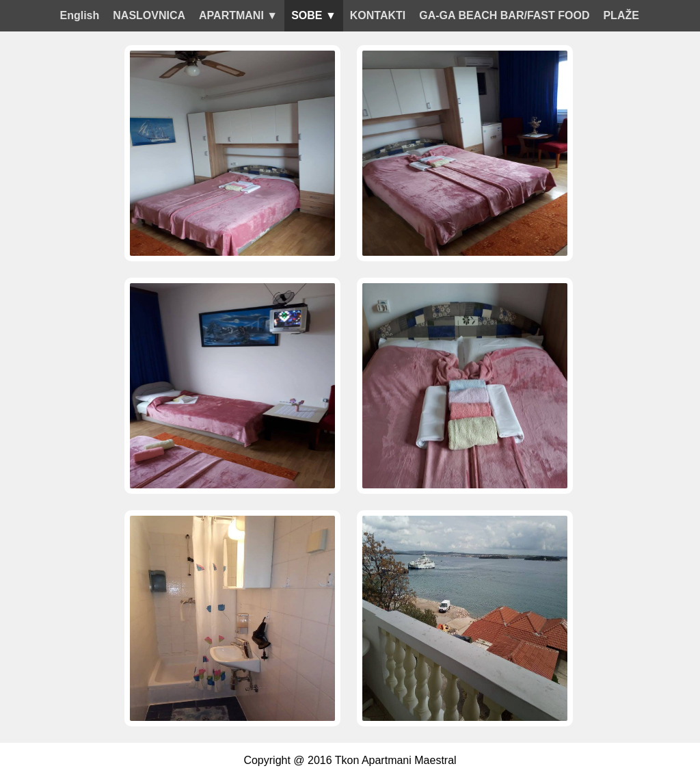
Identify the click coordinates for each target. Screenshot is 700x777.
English (80, 15)
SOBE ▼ (314, 15)
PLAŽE (621, 15)
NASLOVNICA (149, 15)
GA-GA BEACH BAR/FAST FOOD (504, 15)
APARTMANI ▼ (238, 15)
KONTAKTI (378, 15)
